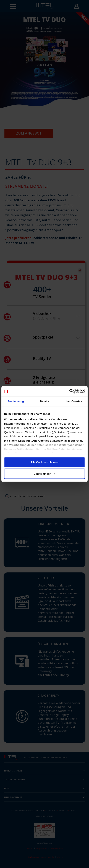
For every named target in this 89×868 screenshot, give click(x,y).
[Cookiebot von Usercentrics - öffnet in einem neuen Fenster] (69, 391)
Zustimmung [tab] (16, 401)
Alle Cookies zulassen (44, 462)
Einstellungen (45, 474)
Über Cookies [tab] (73, 401)
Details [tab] (44, 401)
